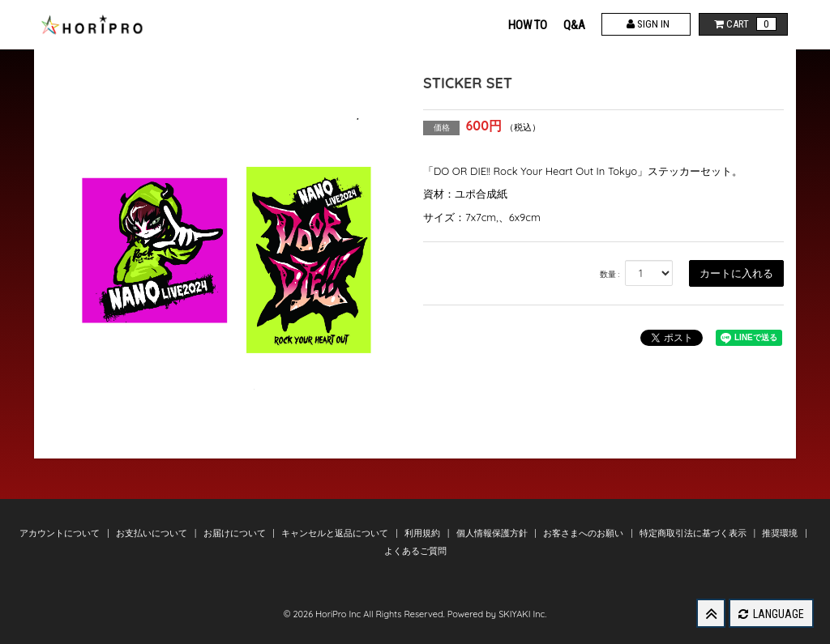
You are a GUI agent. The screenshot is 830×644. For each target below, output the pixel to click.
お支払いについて (153, 533)
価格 (442, 128)
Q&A (574, 25)
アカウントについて (61, 533)
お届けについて (236, 533)
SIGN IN (646, 24)
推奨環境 (781, 533)
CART (744, 24)
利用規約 (424, 533)
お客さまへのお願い (584, 533)
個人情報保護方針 (493, 533)
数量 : (610, 274)
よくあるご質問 (415, 551)
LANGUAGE (771, 614)
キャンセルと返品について (336, 533)
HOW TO (528, 25)
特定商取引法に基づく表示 (694, 533)
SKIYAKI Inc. (522, 614)
